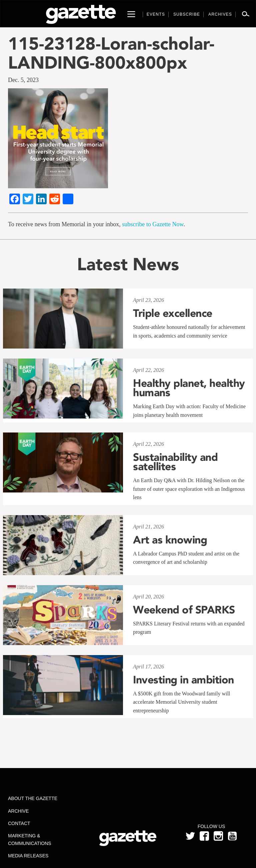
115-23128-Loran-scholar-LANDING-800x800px (111, 53)
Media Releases (28, 856)
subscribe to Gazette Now (153, 224)
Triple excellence (173, 313)
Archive (18, 811)
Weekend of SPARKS (184, 610)
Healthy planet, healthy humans (189, 388)
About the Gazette (33, 798)
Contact (19, 823)
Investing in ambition (183, 680)
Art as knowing (170, 540)
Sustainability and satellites (175, 462)
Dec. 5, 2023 (23, 80)
